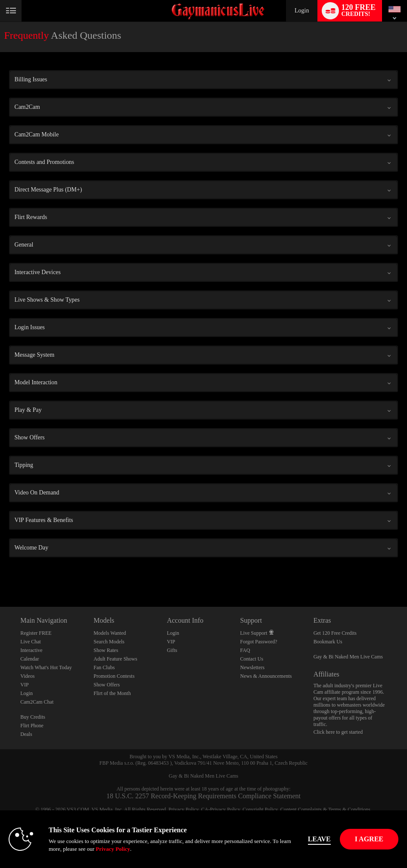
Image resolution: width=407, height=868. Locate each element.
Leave (319, 839)
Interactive (31, 650)
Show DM (0, 575)
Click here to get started (338, 732)
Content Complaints (301, 809)
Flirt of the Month (112, 693)
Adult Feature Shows (115, 659)
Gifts (172, 650)
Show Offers (107, 685)
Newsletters (253, 667)
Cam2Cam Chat (37, 702)
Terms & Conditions (349, 809)
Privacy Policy (183, 809)
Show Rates (106, 650)
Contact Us (252, 659)
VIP (24, 685)
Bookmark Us (328, 642)
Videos (27, 676)
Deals (26, 734)
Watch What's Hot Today (46, 667)
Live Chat (31, 642)
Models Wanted (110, 633)
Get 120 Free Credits (335, 633)
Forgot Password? (259, 642)
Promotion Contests (114, 676)
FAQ (245, 650)
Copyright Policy (260, 809)
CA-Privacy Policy (221, 809)
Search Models (109, 642)
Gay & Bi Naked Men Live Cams (348, 657)
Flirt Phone (32, 726)
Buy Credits (33, 717)
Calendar (30, 659)
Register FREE (36, 633)
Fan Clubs (104, 667)
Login (302, 11)
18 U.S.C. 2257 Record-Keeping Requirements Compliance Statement (203, 796)
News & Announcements (266, 676)
